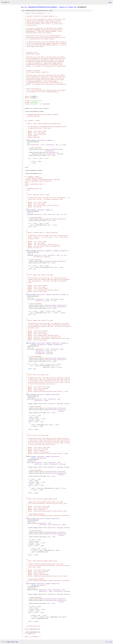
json (110, 642)
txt (107, 642)
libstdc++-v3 (63, 7)
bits (75, 7)
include (71, 7)
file (51, 11)
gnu (22, 7)
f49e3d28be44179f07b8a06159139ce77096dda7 (43, 7)
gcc (26, 7)
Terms (17, 642)
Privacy (13, 642)
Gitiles (9, 642)
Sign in (110, 2)
